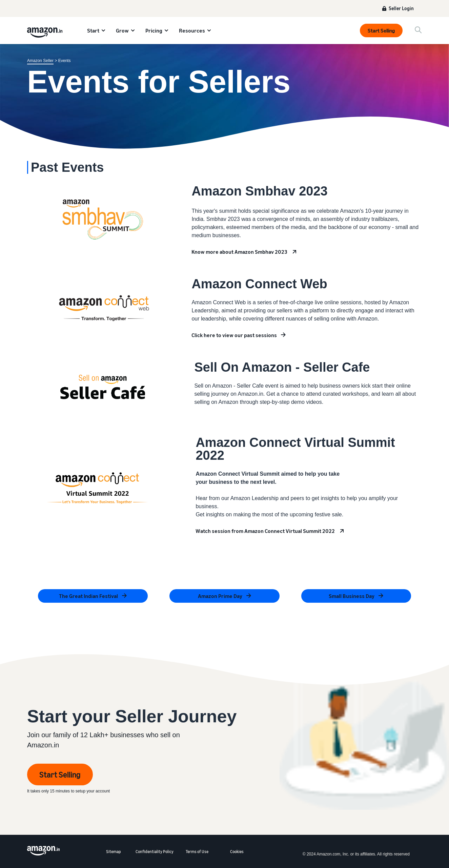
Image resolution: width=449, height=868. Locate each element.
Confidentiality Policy (155, 852)
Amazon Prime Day (220, 596)
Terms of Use (197, 852)
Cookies (237, 852)
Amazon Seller (40, 61)
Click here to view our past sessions (234, 335)
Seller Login (401, 8)
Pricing (154, 30)
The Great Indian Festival (88, 596)
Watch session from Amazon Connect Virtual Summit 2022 (265, 531)
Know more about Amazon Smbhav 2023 (239, 252)
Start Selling (381, 30)
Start (93, 30)
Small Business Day (352, 596)
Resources (192, 30)
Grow (122, 30)
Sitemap (114, 852)
